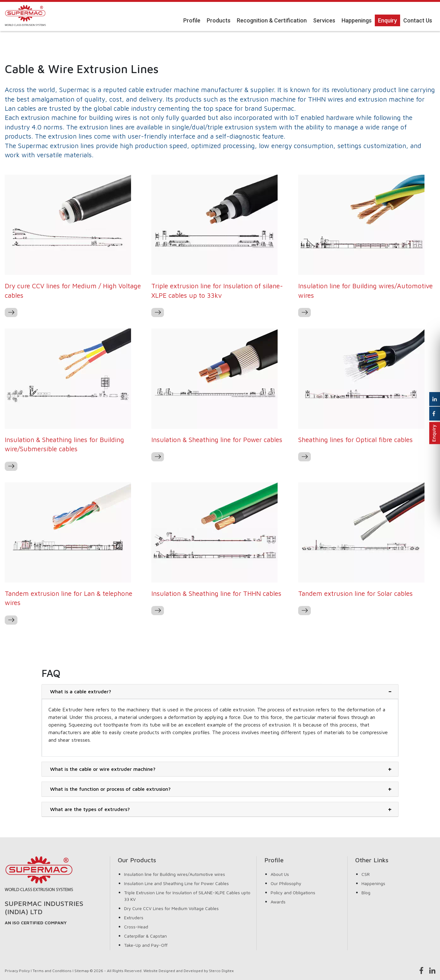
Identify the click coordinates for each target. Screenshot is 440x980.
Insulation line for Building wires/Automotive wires (175, 874)
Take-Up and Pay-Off (146, 945)
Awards (278, 902)
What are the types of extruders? (90, 809)
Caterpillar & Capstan (145, 936)
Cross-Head (136, 927)
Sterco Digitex (221, 971)
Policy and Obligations (293, 893)
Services (324, 20)
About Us (280, 874)
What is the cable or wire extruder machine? (103, 769)
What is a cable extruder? (81, 691)
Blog (366, 893)
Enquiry (387, 20)
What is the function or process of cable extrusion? (110, 789)
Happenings (357, 20)
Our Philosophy (286, 883)
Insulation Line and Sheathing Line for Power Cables (176, 883)
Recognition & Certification (272, 20)
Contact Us (418, 20)
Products (219, 20)
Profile (192, 20)
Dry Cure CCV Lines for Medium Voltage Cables (171, 908)
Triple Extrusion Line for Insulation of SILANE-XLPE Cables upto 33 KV (187, 896)
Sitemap (82, 971)
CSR (366, 874)
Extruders (134, 918)
